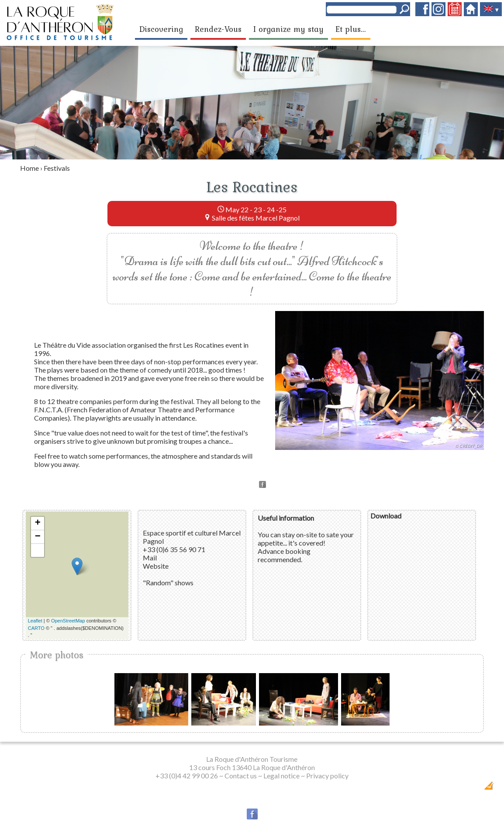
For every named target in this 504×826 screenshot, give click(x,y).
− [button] (38, 537)
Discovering (161, 29)
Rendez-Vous (218, 29)
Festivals (57, 168)
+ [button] (38, 523)
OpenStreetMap (68, 621)
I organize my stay (288, 29)
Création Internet (472, 788)
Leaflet (35, 621)
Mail (150, 558)
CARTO (36, 628)
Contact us (241, 776)
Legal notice (281, 776)
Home (29, 168)
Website (156, 566)
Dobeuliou (439, 788)
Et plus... (351, 29)
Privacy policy (327, 776)
